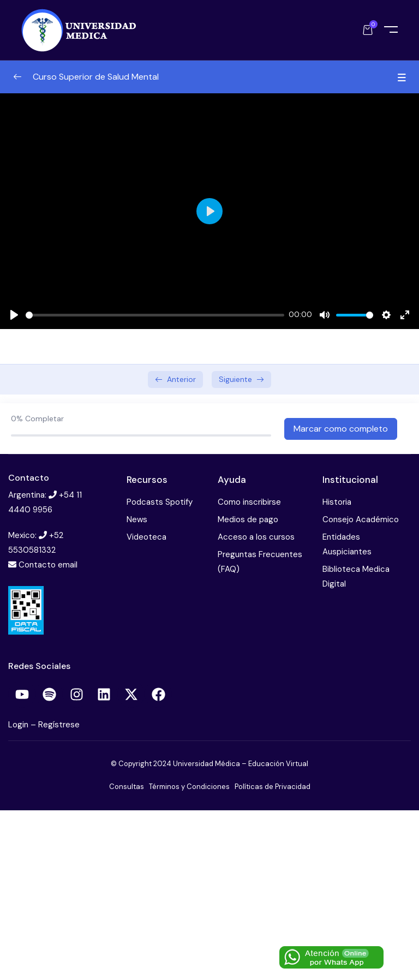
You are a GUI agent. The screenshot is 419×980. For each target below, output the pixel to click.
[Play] (14, 315)
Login (19, 725)
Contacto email (48, 565)
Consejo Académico (361, 519)
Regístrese (59, 725)
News (137, 519)
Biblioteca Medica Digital (356, 576)
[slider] (155, 315)
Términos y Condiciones (189, 787)
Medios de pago (248, 519)
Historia (337, 502)
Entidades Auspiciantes (347, 544)
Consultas (127, 787)
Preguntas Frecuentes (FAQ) (260, 562)
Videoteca (146, 537)
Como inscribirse (249, 502)
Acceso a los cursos (256, 537)
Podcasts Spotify (160, 502)
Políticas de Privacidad (273, 787)
